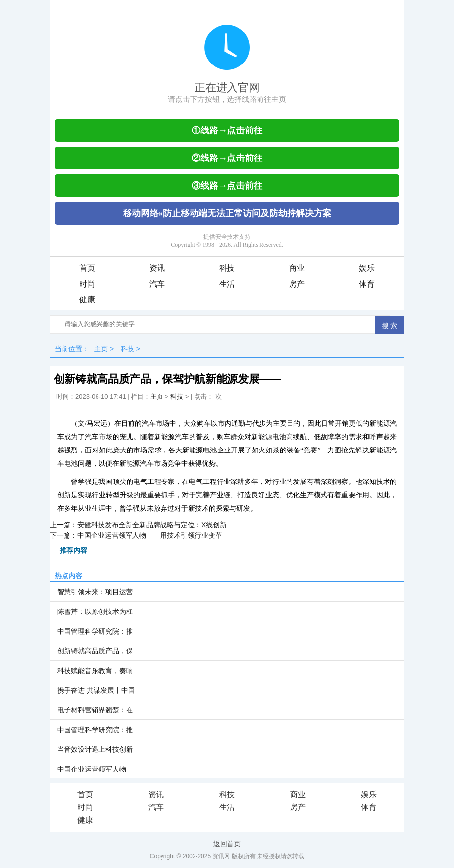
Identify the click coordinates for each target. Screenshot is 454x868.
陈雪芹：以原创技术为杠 (95, 611)
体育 (367, 284)
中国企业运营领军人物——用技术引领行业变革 (150, 535)
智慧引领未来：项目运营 (95, 592)
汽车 (157, 284)
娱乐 (367, 268)
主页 (101, 349)
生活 (227, 284)
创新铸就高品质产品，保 (95, 651)
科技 (227, 268)
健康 (87, 300)
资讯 (157, 268)
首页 (87, 268)
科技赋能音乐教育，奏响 (95, 671)
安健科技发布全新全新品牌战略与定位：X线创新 (152, 525)
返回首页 (227, 844)
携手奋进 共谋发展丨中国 (96, 690)
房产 (297, 284)
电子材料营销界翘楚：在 (95, 710)
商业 (297, 268)
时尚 (87, 284)
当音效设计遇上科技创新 (95, 749)
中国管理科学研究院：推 (95, 631)
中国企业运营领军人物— (95, 769)
